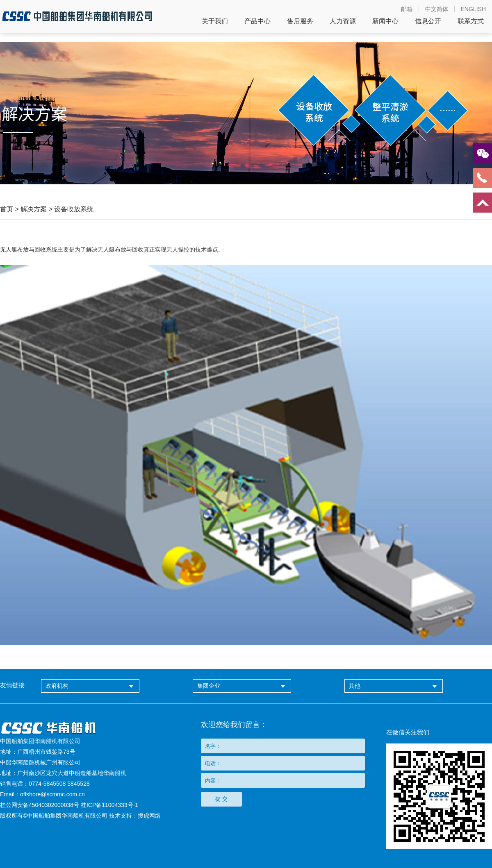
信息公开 (428, 21)
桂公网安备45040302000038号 (40, 805)
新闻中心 (385, 21)
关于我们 (215, 21)
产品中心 (257, 21)
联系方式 (471, 21)
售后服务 (300, 21)
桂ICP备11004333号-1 (109, 805)
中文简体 (437, 9)
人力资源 (343, 21)
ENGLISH (473, 9)
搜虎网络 (149, 816)
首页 (7, 209)
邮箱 (407, 9)
